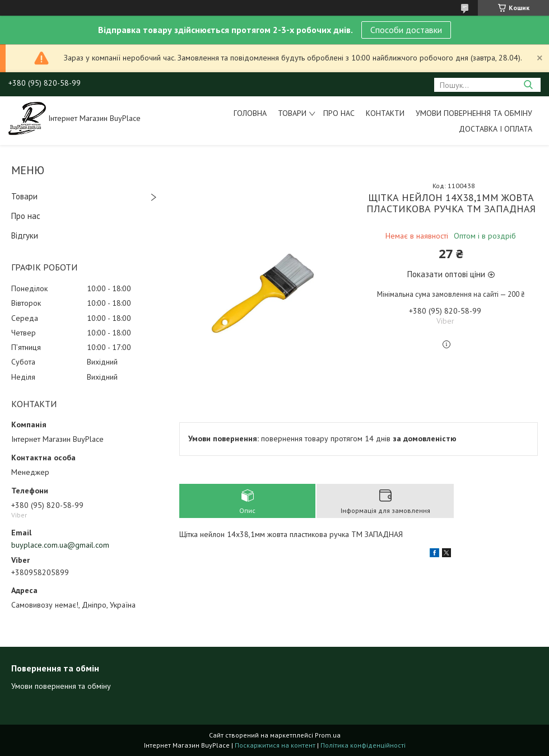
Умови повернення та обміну (474, 113)
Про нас (339, 113)
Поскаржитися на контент (275, 745)
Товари (292, 113)
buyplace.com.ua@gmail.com (60, 545)
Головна (250, 113)
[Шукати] (528, 85)
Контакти (385, 113)
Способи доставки (406, 30)
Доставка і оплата (496, 129)
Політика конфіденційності (363, 745)
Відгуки (25, 235)
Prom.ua (328, 735)
